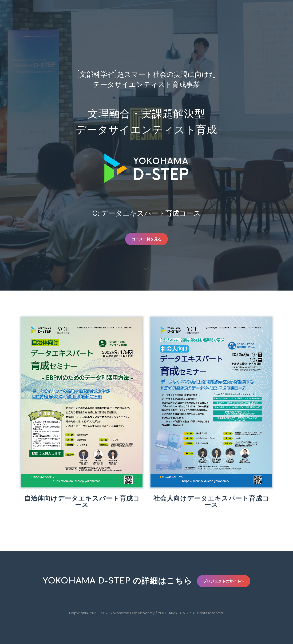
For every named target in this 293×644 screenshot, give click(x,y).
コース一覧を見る (146, 239)
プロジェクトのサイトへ (224, 581)
